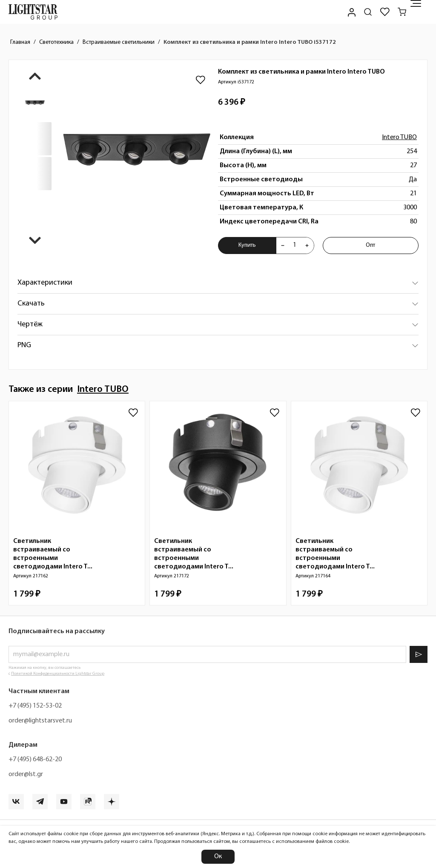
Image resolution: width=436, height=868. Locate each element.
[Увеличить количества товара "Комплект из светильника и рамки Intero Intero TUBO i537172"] (307, 246)
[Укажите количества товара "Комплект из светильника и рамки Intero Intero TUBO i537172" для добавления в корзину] (295, 246)
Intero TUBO (399, 137)
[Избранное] (385, 12)
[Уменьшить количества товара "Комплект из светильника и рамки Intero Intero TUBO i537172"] (283, 246)
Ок (218, 857)
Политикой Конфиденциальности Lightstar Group (58, 674)
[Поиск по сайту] (368, 12)
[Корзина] (402, 12)
